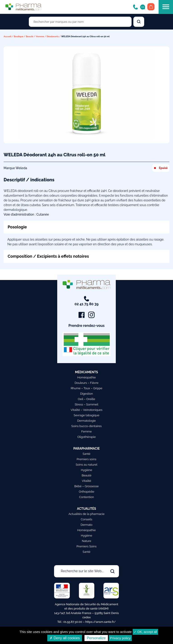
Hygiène (86, 470)
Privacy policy (120, 638)
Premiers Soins (86, 546)
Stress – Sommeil (87, 404)
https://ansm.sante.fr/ (101, 622)
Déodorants (53, 36)
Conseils (87, 519)
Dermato (87, 525)
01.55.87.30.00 (73, 622)
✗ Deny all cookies (65, 638)
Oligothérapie (86, 437)
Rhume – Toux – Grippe (86, 388)
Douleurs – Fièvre (86, 383)
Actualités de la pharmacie (86, 514)
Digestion (87, 394)
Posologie (17, 227)
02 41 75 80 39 (87, 301)
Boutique (18, 36)
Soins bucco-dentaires (87, 426)
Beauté (30, 36)
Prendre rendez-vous (87, 326)
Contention (86, 497)
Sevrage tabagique (86, 415)
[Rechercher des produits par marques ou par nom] (80, 22)
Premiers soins (86, 459)
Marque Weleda (15, 168)
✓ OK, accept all (145, 632)
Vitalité (86, 481)
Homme (40, 36)
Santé (86, 454)
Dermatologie (86, 421)
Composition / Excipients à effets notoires (48, 256)
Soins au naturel (86, 465)
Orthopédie (86, 492)
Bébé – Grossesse (86, 486)
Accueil (7, 36)
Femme (87, 431)
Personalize (96, 638)
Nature (86, 541)
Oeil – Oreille (87, 399)
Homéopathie (86, 377)
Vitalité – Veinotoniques (87, 410)
